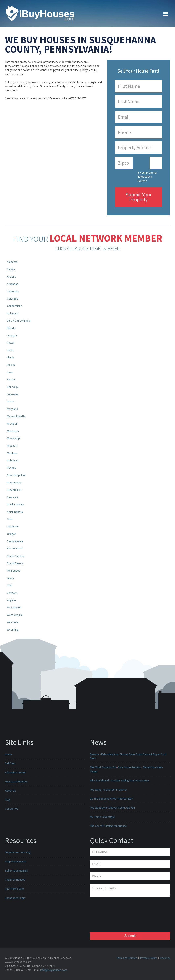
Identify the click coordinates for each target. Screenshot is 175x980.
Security (165, 958)
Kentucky (13, 387)
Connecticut (14, 306)
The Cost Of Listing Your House (108, 826)
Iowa (10, 372)
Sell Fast (10, 763)
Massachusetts (16, 416)
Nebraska (13, 460)
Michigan (12, 424)
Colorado (13, 299)
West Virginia (15, 615)
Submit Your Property (138, 197)
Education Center (15, 772)
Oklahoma (13, 526)
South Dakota (15, 563)
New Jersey (14, 482)
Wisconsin (13, 622)
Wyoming (13, 629)
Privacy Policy (149, 958)
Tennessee (14, 571)
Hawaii (11, 343)
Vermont (12, 593)
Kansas (11, 379)
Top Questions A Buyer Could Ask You (112, 808)
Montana (12, 453)
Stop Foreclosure (16, 861)
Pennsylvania (15, 541)
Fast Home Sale (14, 889)
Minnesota (13, 431)
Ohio (10, 519)
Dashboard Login (15, 898)
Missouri (12, 446)
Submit (130, 936)
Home (9, 754)
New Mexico (14, 490)
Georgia (12, 335)
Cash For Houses (15, 880)
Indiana (11, 365)
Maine (11, 401)
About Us (10, 791)
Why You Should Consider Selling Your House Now (119, 780)
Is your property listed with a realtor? (147, 177)
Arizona (12, 277)
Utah (10, 585)
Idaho (10, 350)
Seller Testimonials (16, 871)
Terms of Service (127, 958)
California (13, 291)
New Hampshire (16, 475)
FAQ (7, 800)
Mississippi (14, 438)
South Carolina (16, 556)
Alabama (12, 262)
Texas (10, 578)
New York (13, 497)
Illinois (11, 357)
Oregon (12, 534)
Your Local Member (16, 781)
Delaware (13, 313)
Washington (14, 607)
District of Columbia (19, 321)
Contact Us (12, 809)
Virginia (11, 600)
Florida (11, 328)
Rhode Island (15, 548)
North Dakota (15, 512)
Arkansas (13, 284)
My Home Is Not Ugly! (103, 817)
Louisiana (13, 394)
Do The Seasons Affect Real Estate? (111, 799)
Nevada (12, 468)
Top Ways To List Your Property (109, 789)
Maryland (12, 409)
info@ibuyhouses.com (54, 970)
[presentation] (107, 915)
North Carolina (16, 504)
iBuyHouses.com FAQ (18, 852)
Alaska (11, 269)
